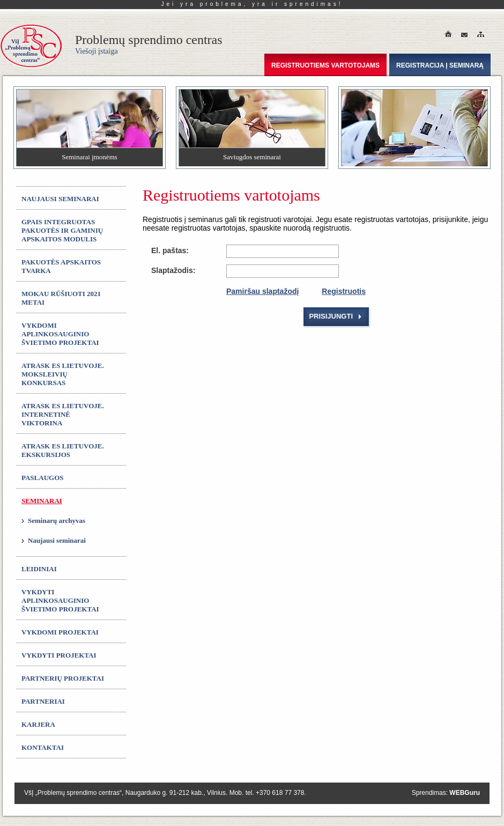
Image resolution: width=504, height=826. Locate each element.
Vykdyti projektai (59, 655)
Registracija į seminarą (440, 65)
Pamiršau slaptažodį (262, 291)
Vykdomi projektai (60, 632)
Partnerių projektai (63, 678)
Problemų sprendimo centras (149, 44)
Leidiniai (39, 569)
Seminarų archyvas (57, 521)
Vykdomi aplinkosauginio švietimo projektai (60, 334)
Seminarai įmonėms (90, 157)
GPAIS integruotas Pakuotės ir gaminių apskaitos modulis (62, 230)
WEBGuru (465, 793)
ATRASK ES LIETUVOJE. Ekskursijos (63, 450)
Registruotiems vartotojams (325, 65)
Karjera (38, 724)
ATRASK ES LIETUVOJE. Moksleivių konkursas (63, 374)
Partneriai (43, 701)
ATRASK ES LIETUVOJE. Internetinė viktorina (63, 414)
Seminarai (42, 501)
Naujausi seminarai (60, 199)
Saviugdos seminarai (252, 157)
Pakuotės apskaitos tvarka (61, 266)
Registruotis (344, 291)
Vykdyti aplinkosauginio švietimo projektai (60, 600)
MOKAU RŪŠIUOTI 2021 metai (61, 298)
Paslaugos (43, 478)
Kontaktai (43, 747)
